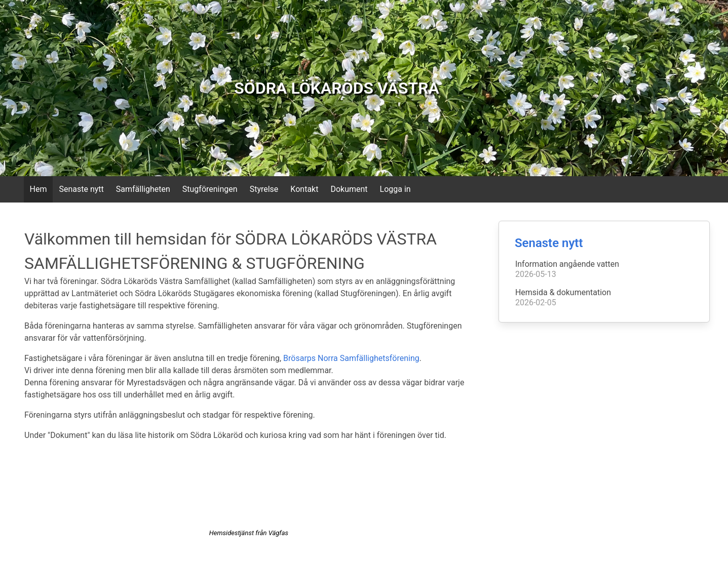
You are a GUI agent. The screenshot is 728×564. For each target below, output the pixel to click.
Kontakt (304, 189)
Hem (39, 189)
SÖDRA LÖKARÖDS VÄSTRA (337, 88)
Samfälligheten (143, 189)
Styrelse (264, 189)
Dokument (349, 189)
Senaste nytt (81, 189)
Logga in (395, 189)
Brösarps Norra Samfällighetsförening (351, 358)
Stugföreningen (210, 189)
